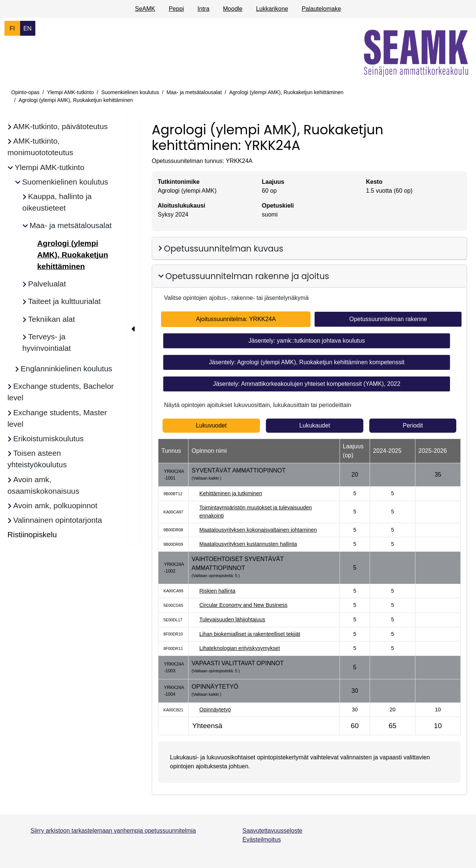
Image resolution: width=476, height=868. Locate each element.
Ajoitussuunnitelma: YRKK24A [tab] (236, 319)
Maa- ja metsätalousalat (194, 92)
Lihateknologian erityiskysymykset (240, 648)
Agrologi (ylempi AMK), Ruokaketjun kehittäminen (286, 92)
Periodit (413, 425)
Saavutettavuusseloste (272, 831)
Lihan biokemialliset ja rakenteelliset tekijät (250, 634)
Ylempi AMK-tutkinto (70, 92)
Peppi (176, 9)
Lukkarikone (272, 9)
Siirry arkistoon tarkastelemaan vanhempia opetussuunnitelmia (113, 831)
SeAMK (145, 9)
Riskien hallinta (217, 591)
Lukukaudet (315, 425)
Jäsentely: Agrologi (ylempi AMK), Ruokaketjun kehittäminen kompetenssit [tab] (307, 362)
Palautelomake (321, 9)
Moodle (233, 9)
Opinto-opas (25, 92)
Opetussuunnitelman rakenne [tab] (388, 319)
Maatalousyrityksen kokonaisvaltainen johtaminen (258, 530)
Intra (203, 9)
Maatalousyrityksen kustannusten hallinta (248, 544)
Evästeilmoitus (262, 840)
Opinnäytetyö (215, 710)
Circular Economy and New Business (243, 605)
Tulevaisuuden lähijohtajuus (232, 619)
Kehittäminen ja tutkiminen (231, 493)
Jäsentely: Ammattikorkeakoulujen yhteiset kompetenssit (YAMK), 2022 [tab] (307, 384)
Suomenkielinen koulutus (130, 92)
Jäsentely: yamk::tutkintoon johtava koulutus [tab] (307, 341)
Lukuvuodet (211, 425)
